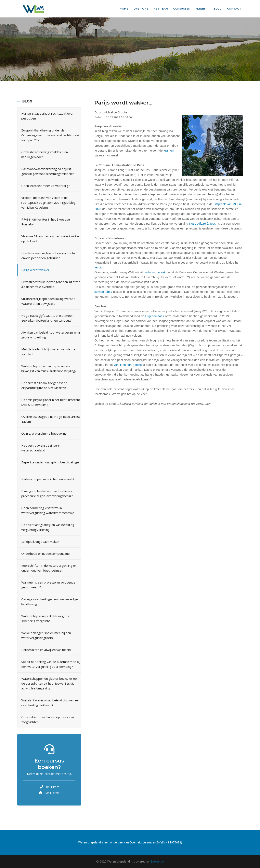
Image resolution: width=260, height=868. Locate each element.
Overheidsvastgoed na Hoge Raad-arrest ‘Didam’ (51, 419)
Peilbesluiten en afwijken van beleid (46, 650)
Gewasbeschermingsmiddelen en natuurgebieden (45, 154)
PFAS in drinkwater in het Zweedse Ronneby (46, 222)
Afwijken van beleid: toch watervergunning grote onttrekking (51, 335)
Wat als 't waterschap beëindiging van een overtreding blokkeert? (51, 703)
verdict (99, 267)
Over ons (141, 9)
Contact (234, 9)
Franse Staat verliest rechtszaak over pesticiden (48, 116)
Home (124, 9)
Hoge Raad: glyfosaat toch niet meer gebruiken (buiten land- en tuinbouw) (47, 318)
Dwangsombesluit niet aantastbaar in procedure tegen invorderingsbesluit (47, 493)
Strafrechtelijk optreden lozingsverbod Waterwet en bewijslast (48, 301)
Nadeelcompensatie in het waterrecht (48, 479)
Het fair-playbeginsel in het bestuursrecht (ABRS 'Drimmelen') (51, 402)
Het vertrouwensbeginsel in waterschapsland (41, 448)
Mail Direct (52, 793)
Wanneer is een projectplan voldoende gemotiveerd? (48, 585)
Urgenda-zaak (155, 316)
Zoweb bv (157, 861)
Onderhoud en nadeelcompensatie (45, 554)
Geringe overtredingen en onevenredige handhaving (50, 602)
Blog (218, 9)
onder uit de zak (154, 272)
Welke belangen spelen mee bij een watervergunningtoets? (46, 635)
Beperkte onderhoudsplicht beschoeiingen (51, 462)
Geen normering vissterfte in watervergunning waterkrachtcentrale (48, 510)
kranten (169, 151)
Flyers (201, 9)
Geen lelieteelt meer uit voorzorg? (45, 186)
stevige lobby (103, 292)
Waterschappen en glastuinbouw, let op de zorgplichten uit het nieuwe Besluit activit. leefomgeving (49, 683)
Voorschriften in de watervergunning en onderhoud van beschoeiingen (49, 568)
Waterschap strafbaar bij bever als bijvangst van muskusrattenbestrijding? (49, 368)
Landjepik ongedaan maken (40, 542)
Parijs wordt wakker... (36, 270)
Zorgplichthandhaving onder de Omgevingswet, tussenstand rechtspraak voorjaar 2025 (50, 135)
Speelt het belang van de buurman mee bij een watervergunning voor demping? (51, 664)
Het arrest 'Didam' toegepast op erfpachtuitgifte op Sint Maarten (44, 385)
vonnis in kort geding (128, 365)
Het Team (161, 9)
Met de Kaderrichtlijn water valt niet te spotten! (48, 352)
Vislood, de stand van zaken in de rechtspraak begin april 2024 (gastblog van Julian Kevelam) (48, 202)
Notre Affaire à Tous (202, 224)
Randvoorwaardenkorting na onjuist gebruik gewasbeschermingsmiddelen (48, 171)
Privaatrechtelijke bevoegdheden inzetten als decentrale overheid (51, 284)
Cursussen (182, 9)
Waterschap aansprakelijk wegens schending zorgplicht (45, 618)
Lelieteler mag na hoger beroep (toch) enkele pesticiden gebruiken (48, 255)
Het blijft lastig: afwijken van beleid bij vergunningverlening (48, 527)
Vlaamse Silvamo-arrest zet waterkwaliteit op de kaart (51, 239)
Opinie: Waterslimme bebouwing (44, 433)
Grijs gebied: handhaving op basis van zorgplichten (48, 719)
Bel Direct (52, 787)
